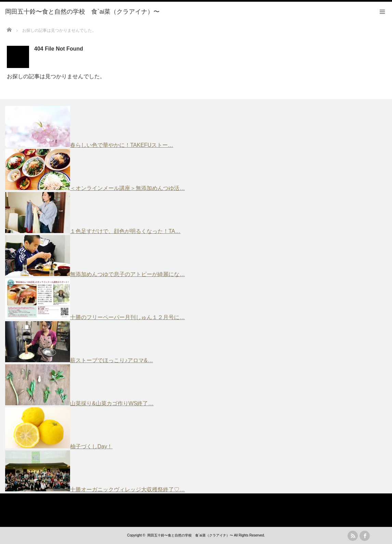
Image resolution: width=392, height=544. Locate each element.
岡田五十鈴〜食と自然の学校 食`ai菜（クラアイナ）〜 (190, 535)
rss (353, 536)
